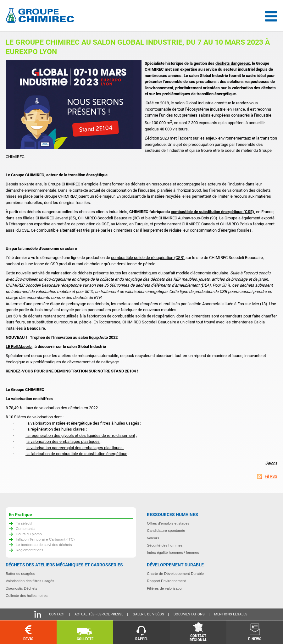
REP (177, 279)
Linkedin (38, 614)
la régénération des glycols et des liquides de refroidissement (80, 435)
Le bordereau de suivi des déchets (44, 545)
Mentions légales (231, 614)
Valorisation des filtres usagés (30, 581)
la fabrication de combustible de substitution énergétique (76, 454)
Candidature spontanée (166, 530)
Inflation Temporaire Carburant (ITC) (45, 539)
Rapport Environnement (166, 581)
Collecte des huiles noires (27, 595)
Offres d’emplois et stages (168, 523)
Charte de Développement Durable (175, 573)
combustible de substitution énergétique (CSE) (213, 212)
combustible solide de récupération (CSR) (148, 258)
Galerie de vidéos (148, 614)
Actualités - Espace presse (99, 614)
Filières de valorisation (165, 588)
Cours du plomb (29, 534)
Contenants (25, 528)
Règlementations (30, 550)
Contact (57, 614)
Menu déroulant (271, 16)
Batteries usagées (20, 573)
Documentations (189, 614)
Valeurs (153, 538)
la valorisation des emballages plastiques (63, 441)
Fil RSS (271, 476)
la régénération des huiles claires (56, 429)
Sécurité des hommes (165, 545)
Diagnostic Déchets (22, 588)
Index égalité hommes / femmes (173, 552)
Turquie (141, 224)
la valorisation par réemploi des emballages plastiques (75, 448)
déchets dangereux (233, 63)
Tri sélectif (24, 523)
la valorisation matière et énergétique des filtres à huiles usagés (83, 423)
